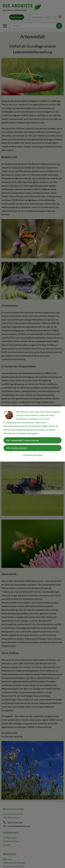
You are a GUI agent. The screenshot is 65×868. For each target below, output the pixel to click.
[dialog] (32, 434)
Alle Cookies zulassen (17, 448)
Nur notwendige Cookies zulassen (23, 440)
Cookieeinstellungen (32, 455)
